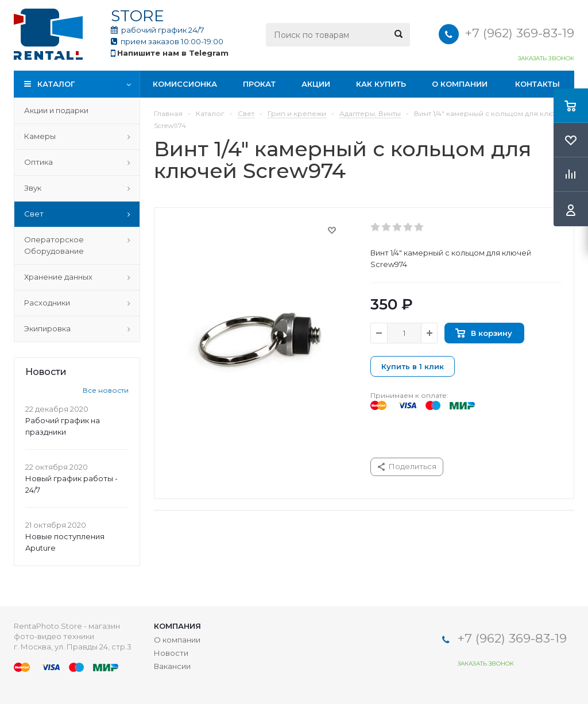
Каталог (56, 84)
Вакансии (172, 666)
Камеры (40, 136)
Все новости (106, 390)
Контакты (537, 84)
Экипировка (47, 328)
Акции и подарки (56, 110)
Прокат (259, 84)
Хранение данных (58, 277)
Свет (34, 214)
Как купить (381, 84)
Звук (33, 188)
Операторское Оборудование (54, 245)
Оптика (38, 162)
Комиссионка (185, 84)
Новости (171, 653)
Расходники (47, 303)
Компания (177, 626)
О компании (460, 84)
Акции (316, 84)
